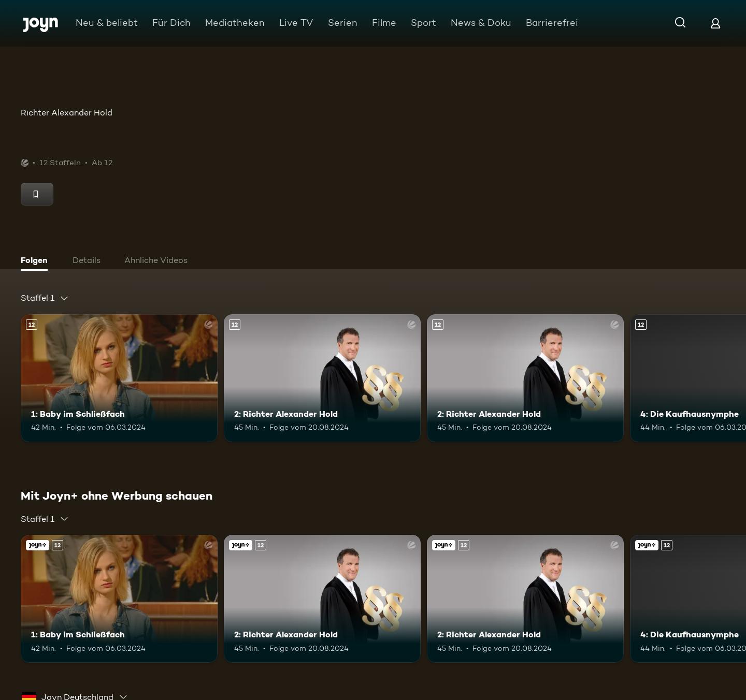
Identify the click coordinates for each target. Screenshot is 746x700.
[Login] (715, 23)
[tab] (37, 261)
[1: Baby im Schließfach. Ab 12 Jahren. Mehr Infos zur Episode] (119, 378)
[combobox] (45, 298)
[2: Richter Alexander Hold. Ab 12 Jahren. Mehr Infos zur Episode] (322, 378)
